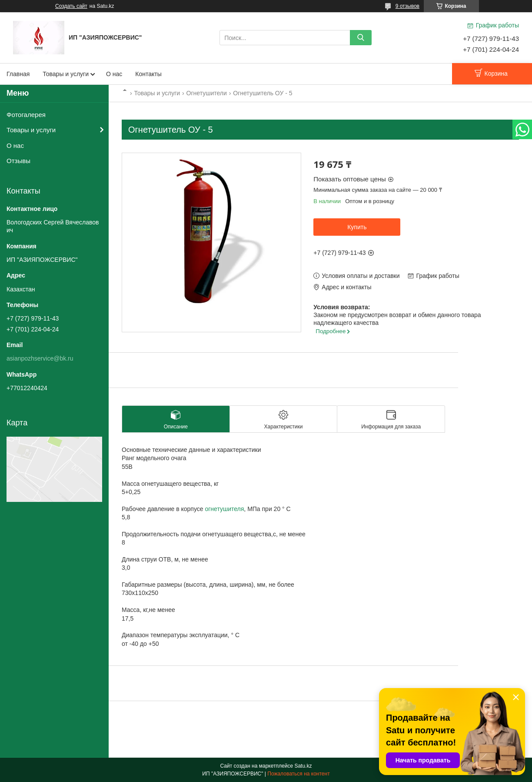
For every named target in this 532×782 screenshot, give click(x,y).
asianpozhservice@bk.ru (40, 358)
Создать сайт (71, 6)
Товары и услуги (66, 74)
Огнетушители (207, 93)
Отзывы (18, 161)
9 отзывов (407, 6)
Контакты (148, 74)
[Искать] (361, 38)
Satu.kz (303, 766)
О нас (114, 74)
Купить (357, 227)
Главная (18, 74)
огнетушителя (224, 509)
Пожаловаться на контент (298, 774)
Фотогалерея (26, 115)
